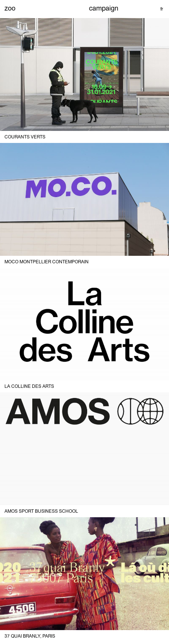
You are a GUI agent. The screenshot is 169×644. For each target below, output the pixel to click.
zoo (10, 8)
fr (162, 9)
